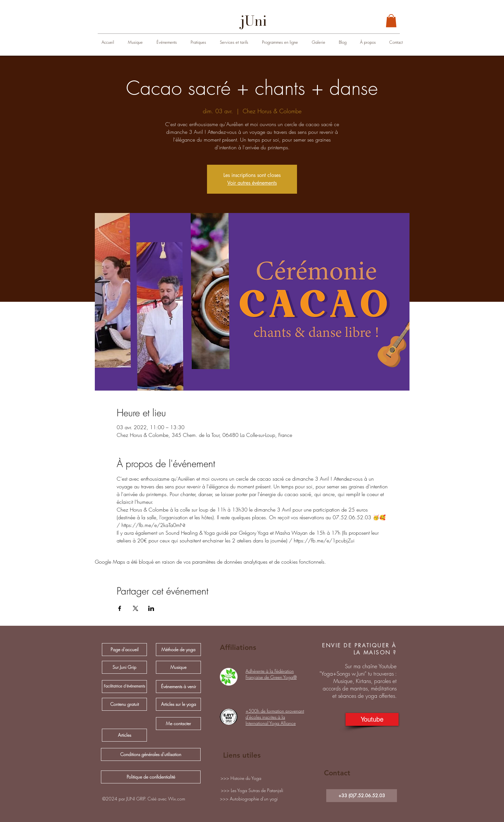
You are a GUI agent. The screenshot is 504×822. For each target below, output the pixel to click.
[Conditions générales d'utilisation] (151, 754)
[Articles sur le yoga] (178, 704)
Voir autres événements (252, 183)
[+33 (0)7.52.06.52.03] (362, 796)
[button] (391, 21)
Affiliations (238, 647)
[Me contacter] (178, 724)
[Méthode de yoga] (178, 650)
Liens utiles (242, 755)
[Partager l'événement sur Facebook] (120, 608)
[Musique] (178, 667)
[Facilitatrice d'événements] (124, 687)
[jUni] (254, 21)
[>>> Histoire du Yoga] (241, 778)
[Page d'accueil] (124, 650)
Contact (337, 773)
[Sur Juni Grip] (124, 667)
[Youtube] (372, 719)
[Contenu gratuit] (124, 704)
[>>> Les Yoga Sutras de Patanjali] (252, 790)
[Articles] (124, 735)
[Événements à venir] (178, 687)
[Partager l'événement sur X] (135, 608)
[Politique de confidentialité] (151, 777)
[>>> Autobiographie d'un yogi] (249, 799)
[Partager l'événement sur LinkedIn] (151, 608)
